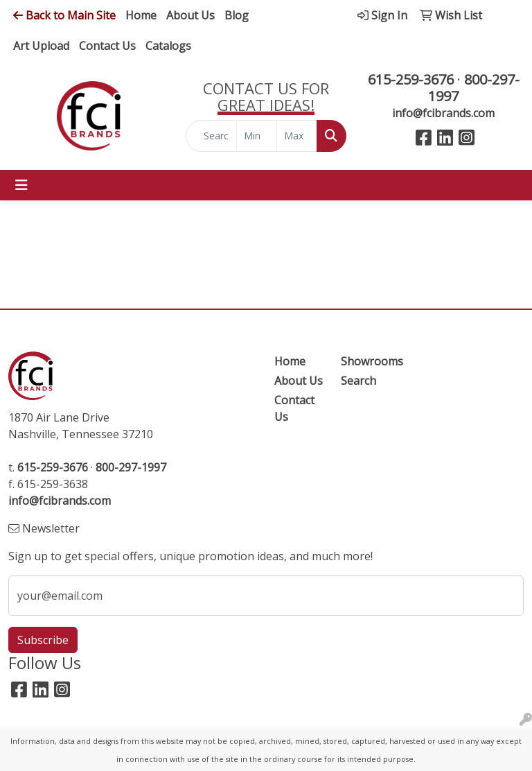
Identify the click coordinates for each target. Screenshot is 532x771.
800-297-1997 (474, 88)
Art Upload (41, 46)
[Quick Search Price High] (297, 136)
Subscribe (43, 640)
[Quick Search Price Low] (257, 136)
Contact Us (107, 46)
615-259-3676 (411, 79)
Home (141, 15)
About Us (190, 15)
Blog (237, 15)
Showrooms (366, 361)
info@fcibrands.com (443, 113)
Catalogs (168, 46)
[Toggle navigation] (21, 185)
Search (358, 381)
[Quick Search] (211, 136)
